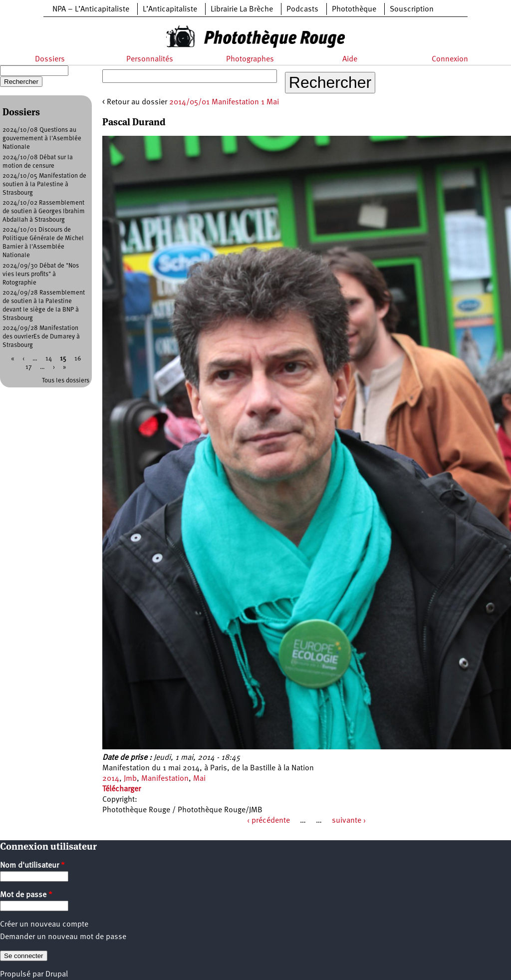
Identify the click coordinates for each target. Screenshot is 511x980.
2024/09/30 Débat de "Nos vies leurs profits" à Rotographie (41, 274)
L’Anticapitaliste (170, 9)
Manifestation (165, 779)
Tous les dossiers (66, 381)
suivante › (349, 821)
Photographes (250, 59)
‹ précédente (268, 821)
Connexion (450, 59)
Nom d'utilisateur (32, 866)
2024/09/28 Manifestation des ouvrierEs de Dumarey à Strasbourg (41, 337)
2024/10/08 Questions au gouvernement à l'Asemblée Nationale (42, 139)
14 (49, 359)
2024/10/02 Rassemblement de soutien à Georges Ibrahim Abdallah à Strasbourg (44, 211)
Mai (199, 779)
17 (29, 367)
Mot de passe (26, 895)
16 (78, 359)
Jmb (130, 779)
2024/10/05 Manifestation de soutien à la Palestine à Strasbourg (44, 184)
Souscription (412, 9)
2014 (111, 779)
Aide (350, 59)
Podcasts (302, 9)
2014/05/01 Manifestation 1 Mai (224, 102)
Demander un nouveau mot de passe (63, 937)
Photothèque (354, 9)
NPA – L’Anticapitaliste (91, 9)
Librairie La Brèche (242, 9)
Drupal (57, 975)
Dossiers (50, 59)
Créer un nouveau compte (44, 925)
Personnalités (150, 59)
